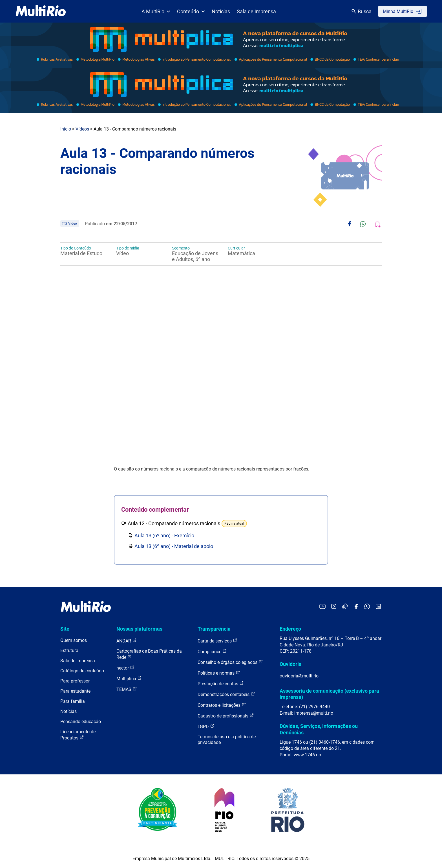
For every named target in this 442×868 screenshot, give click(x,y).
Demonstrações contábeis (226, 694)
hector (125, 668)
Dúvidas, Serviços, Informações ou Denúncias (319, 729)
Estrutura (69, 651)
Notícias (221, 11)
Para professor (75, 681)
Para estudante (75, 691)
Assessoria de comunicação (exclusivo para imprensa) (329, 694)
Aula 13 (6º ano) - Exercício (164, 535)
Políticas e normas (219, 673)
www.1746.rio (307, 755)
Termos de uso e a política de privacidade (227, 740)
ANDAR (127, 641)
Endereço (290, 629)
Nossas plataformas (139, 629)
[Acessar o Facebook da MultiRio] (356, 607)
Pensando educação (81, 722)
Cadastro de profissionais (226, 716)
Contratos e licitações (222, 705)
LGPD (206, 726)
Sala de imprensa (78, 661)
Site (65, 629)
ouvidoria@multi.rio (299, 676)
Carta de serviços (217, 641)
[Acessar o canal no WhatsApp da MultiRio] (367, 607)
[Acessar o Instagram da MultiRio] (334, 607)
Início (66, 129)
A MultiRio (156, 11)
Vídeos (82, 129)
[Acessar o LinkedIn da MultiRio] (378, 607)
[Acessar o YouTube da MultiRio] (322, 607)
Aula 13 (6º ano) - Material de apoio (174, 546)
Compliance (212, 651)
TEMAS (127, 689)
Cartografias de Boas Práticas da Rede (149, 654)
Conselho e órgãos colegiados (230, 662)
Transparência (214, 629)
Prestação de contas (221, 683)
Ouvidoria (291, 664)
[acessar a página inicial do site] (41, 11)
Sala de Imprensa (256, 11)
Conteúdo (191, 11)
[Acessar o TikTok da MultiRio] (345, 607)
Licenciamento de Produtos (78, 735)
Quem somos (74, 640)
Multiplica (129, 678)
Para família (73, 701)
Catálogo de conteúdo (82, 671)
